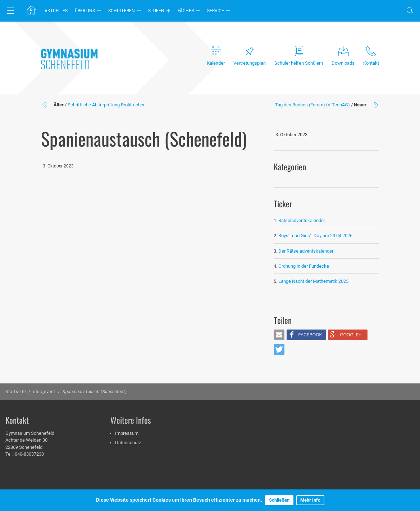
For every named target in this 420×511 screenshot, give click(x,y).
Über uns (85, 11)
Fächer (186, 11)
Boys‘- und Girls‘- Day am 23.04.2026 (315, 236)
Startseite (16, 392)
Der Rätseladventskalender (306, 251)
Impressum (127, 433)
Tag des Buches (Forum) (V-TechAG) (312, 105)
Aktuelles (56, 11)
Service (216, 11)
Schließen (279, 500)
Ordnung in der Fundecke (304, 266)
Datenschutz (128, 443)
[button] (279, 335)
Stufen (156, 11)
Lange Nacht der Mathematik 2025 (313, 281)
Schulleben (122, 11)
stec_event (44, 392)
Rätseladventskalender (302, 220)
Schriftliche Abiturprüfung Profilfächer (106, 105)
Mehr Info (310, 500)
